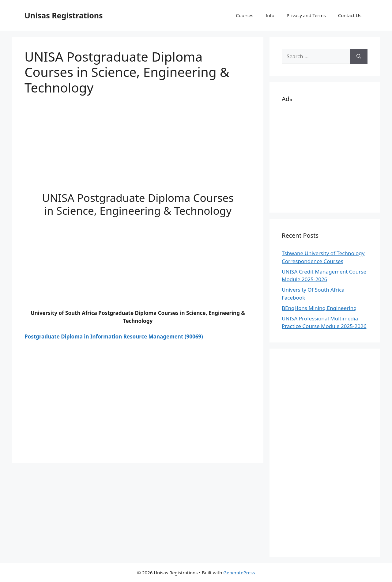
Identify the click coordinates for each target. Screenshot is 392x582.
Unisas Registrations (64, 15)
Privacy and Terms (306, 15)
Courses (245, 15)
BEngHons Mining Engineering (319, 308)
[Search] (359, 56)
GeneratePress (239, 573)
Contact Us (350, 15)
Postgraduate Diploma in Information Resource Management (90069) (114, 336)
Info (270, 15)
